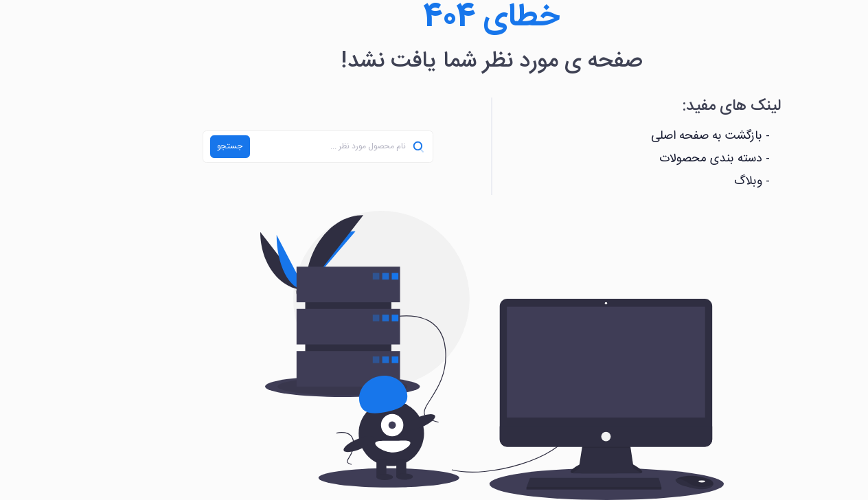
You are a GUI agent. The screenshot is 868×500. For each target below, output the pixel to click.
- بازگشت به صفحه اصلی (653, 136)
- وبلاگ (694, 182)
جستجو (172, 146)
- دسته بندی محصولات (657, 159)
